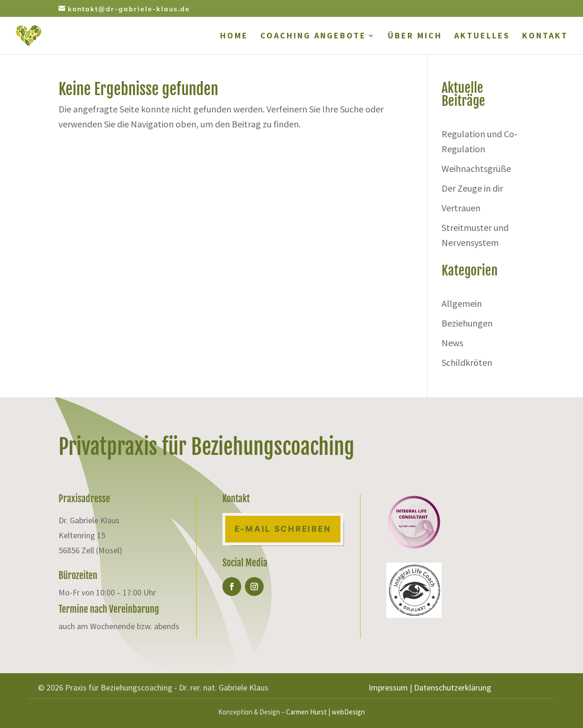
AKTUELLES (482, 37)
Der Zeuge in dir (472, 188)
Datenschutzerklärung (453, 687)
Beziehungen (467, 323)
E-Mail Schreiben (283, 529)
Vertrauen (461, 208)
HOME (234, 37)
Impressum (388, 687)
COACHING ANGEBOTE (313, 37)
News (452, 343)
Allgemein (462, 303)
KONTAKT (545, 37)
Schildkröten (467, 362)
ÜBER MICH (415, 37)
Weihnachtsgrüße (476, 168)
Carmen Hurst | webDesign (325, 712)
